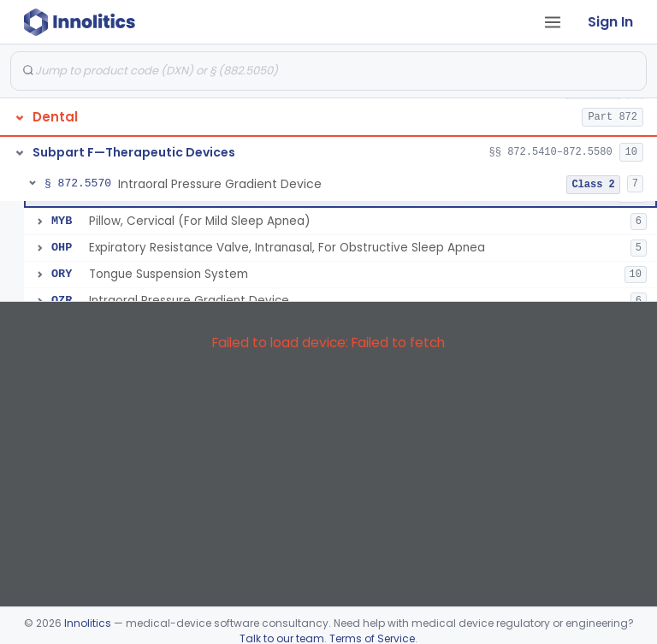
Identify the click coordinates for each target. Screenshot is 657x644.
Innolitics (88, 623)
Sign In (610, 22)
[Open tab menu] (553, 22)
